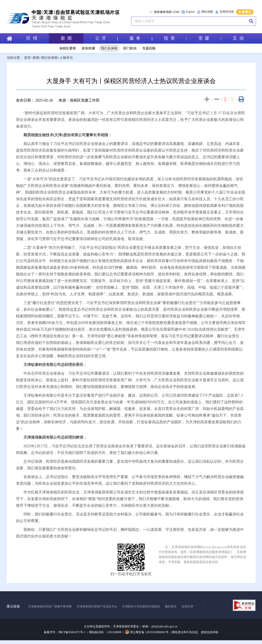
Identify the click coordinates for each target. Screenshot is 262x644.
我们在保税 (109, 48)
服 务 (141, 38)
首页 (27, 58)
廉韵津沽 (171, 607)
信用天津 (187, 607)
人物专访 (66, 58)
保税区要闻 (68, 48)
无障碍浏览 (225, 12)
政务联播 (88, 48)
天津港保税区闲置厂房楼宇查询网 (50, 607)
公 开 (106, 38)
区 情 (32, 38)
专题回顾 (149, 48)
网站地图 (205, 12)
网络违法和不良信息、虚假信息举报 (195, 632)
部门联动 (130, 48)
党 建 (210, 38)
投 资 (175, 38)
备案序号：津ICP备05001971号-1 (65, 632)
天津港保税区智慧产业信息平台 (97, 607)
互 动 (238, 38)
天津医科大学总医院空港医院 (141, 607)
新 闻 (66, 38)
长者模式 (245, 12)
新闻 (36, 58)
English (188, 12)
